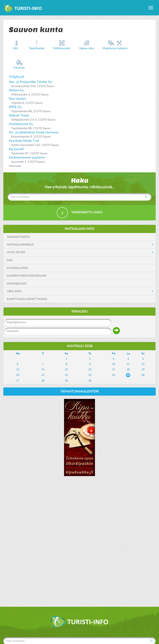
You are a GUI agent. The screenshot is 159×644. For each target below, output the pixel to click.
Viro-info (14, 291)
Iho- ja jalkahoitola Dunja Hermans (34, 132)
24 (114, 375)
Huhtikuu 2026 (80, 346)
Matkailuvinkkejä (20, 245)
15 (66, 369)
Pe (114, 354)
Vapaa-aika (86, 48)
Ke (66, 354)
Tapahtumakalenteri (79, 391)
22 (66, 375)
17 (114, 369)
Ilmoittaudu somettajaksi (27, 299)
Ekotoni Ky (16, 90)
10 (114, 364)
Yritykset (19, 68)
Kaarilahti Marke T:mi (24, 141)
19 (143, 369)
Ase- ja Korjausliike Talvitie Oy (30, 82)
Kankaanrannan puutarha (27, 157)
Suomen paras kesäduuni (26, 276)
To (90, 354)
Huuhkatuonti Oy (21, 124)
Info (16, 48)
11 (128, 364)
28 (43, 381)
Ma (18, 354)
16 (90, 369)
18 (128, 369)
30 (90, 381)
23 (90, 375)
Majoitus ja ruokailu (115, 48)
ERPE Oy (15, 107)
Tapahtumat (37, 48)
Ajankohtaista (18, 237)
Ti (43, 354)
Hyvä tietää (16, 252)
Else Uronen (17, 99)
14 (43, 369)
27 (18, 381)
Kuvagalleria (17, 268)
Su (143, 354)
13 (18, 369)
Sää (10, 260)
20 (18, 375)
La (128, 354)
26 (143, 375)
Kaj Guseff (16, 149)
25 (128, 375)
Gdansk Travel (19, 115)
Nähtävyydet (62, 48)
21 (43, 375)
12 (143, 364)
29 (66, 381)
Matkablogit (17, 284)
